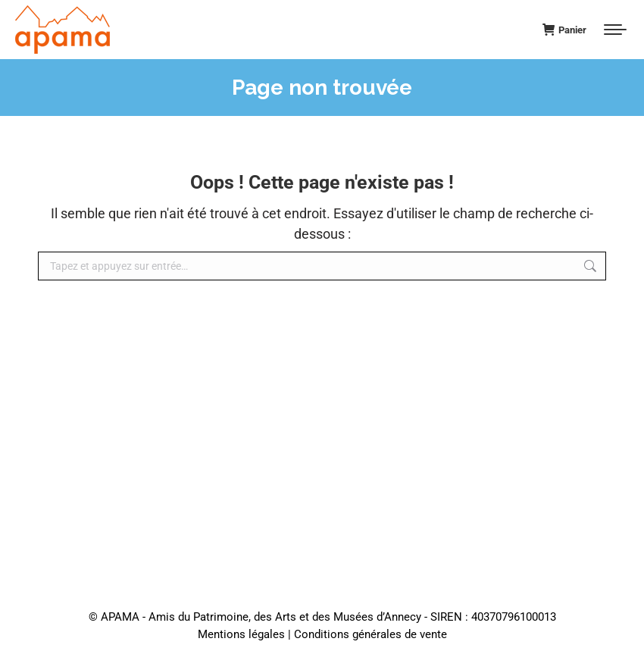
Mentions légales (241, 634)
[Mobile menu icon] (615, 30)
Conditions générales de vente (370, 634)
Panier (564, 30)
